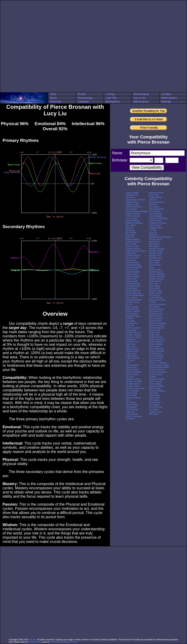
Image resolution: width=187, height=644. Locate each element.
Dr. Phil (129, 305)
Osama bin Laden (157, 300)
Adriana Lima (132, 195)
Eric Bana (130, 321)
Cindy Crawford (133, 272)
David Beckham (133, 284)
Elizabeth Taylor (133, 316)
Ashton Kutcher (133, 216)
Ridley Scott (155, 332)
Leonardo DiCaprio (158, 223)
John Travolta (132, 405)
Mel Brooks (154, 244)
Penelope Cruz (156, 314)
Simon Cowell (155, 381)
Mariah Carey (155, 239)
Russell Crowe (156, 358)
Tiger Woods (155, 395)
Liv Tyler (153, 230)
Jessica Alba (131, 393)
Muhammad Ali (156, 272)
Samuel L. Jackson (158, 363)
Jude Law (130, 412)
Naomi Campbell (157, 274)
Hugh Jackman (133, 358)
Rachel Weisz (155, 321)
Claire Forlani (132, 274)
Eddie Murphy (132, 307)
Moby (152, 267)
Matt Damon (155, 242)
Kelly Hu (153, 200)
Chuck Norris (132, 270)
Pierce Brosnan (156, 319)
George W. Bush (133, 337)
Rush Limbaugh (156, 356)
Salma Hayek (155, 360)
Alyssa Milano (132, 202)
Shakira (153, 377)
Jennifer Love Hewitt (135, 388)
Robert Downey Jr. (158, 339)
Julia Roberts (132, 414)
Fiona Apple (131, 330)
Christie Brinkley (133, 265)
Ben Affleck (131, 225)
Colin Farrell (131, 279)
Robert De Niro (156, 337)
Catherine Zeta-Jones (136, 251)
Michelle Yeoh (155, 258)
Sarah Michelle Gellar (159, 367)
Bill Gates (130, 230)
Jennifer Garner (133, 384)
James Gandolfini (134, 372)
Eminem (129, 319)
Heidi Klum (131, 344)
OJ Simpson (155, 295)
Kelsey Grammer (157, 202)
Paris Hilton (154, 307)
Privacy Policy (35, 642)
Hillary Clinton (132, 349)
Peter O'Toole (155, 316)
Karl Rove (130, 419)
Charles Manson (133, 256)
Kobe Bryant (155, 211)
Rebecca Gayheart (158, 323)
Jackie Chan (131, 367)
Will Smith (154, 414)
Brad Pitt (130, 237)
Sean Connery (156, 374)
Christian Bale (132, 263)
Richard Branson (157, 328)
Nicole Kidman (156, 293)
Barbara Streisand (134, 223)
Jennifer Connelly (134, 381)
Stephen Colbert (157, 386)
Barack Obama (133, 221)
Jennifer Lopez (132, 386)
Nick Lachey (155, 286)
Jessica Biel (131, 395)
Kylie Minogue (156, 216)
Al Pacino (130, 197)
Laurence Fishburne (158, 218)
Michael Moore (156, 253)
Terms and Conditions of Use (64, 642)
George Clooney (133, 335)
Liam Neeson (155, 225)
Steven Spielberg (157, 391)
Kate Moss (154, 195)
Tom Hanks (154, 400)
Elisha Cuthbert (133, 312)
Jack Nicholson (133, 365)
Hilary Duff (131, 346)
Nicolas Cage (155, 291)
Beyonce (130, 228)
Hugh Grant (131, 353)
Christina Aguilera (134, 267)
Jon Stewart (131, 407)
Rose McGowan (156, 349)
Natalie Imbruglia (157, 277)
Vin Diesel (154, 409)
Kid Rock (153, 204)
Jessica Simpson (134, 398)
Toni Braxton (155, 402)
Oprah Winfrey (156, 298)
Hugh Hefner (132, 356)
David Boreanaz (133, 286)
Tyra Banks (154, 405)
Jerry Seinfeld (132, 391)
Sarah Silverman (157, 370)
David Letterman (133, 291)
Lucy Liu (153, 232)
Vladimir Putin (155, 412)
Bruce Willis (131, 244)
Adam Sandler (132, 193)
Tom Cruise (154, 398)
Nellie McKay (155, 281)
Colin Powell (131, 281)
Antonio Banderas (134, 207)
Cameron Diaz (132, 246)
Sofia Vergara (155, 384)
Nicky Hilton (155, 288)
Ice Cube (130, 360)
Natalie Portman (157, 279)
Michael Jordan (156, 251)
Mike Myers (154, 263)
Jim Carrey (131, 402)
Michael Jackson (157, 249)
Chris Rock (131, 260)
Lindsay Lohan (156, 228)
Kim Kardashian (156, 209)
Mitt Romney (155, 265)
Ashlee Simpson (133, 214)
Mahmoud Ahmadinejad (160, 237)
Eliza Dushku (132, 314)
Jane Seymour (132, 374)
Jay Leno (130, 377)
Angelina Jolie (132, 204)
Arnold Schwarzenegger (137, 211)
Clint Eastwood (133, 277)
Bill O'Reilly (131, 232)
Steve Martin (155, 388)
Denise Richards (133, 293)
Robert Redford (156, 342)
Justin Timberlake (134, 416)
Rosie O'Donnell (157, 351)
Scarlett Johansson (158, 372)
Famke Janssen (133, 328)
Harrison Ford (132, 342)
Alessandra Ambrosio (136, 200)
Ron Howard (155, 346)
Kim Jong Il (154, 207)
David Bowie (131, 288)
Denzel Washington (135, 295)
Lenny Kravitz (155, 221)
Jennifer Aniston (133, 379)
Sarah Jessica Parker (159, 365)
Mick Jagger (155, 260)
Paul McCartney (156, 309)
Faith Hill (130, 325)
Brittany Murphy (133, 242)
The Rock (153, 393)
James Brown (132, 370)
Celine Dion (131, 253)
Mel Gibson (154, 246)
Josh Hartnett (132, 409)
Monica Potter (155, 270)
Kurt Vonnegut (156, 214)
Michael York (155, 256)
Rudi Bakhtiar (155, 353)
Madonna (153, 235)
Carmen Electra (133, 249)
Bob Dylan (131, 235)
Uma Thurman (156, 407)
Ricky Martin (155, 330)
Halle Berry (131, 339)
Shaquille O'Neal (157, 379)
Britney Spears (132, 239)
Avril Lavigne (132, 218)
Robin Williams (156, 344)
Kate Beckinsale (157, 193)
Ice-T (128, 363)
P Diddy (153, 302)
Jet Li (128, 400)
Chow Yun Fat (132, 258)
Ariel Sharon (131, 209)
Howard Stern (132, 351)
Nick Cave (154, 284)
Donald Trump (132, 302)
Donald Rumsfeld (134, 300)
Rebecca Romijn (157, 325)
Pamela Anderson (157, 305)
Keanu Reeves (156, 197)
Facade (32, 640)
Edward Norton (133, 309)
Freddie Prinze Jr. (134, 332)
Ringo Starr (154, 335)
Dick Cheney (132, 298)
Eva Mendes (131, 323)
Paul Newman (155, 312)
